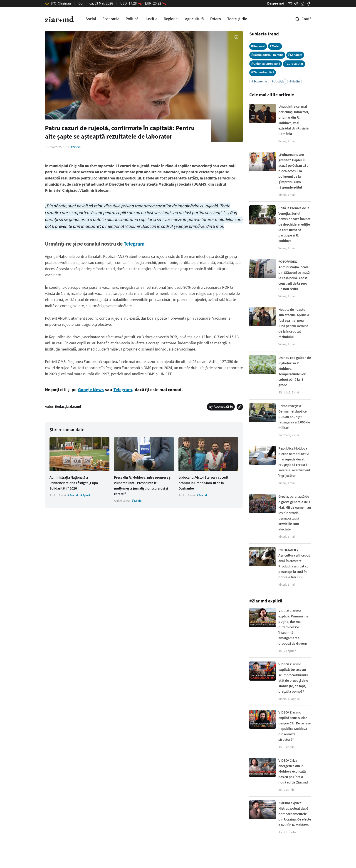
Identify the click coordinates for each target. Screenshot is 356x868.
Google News (91, 390)
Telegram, (124, 390)
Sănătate (295, 55)
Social (91, 19)
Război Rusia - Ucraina (267, 55)
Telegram (134, 244)
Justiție (151, 19)
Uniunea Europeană (266, 64)
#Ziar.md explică (266, 601)
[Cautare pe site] (300, 19)
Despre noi (276, 3)
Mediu (294, 81)
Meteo (275, 46)
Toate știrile (237, 19)
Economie (111, 19)
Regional (171, 19)
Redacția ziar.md (68, 407)
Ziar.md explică (263, 72)
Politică (132, 19)
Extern (216, 19)
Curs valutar (294, 64)
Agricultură (194, 19)
